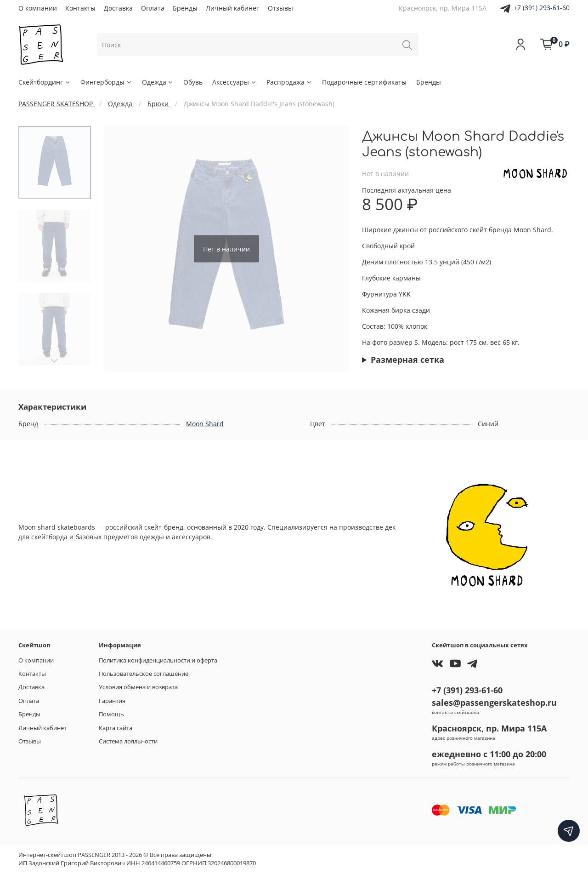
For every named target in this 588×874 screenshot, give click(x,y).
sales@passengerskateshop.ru (494, 703)
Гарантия (112, 701)
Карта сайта (116, 728)
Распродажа (289, 82)
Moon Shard (205, 424)
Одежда (158, 82)
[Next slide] (55, 361)
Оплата (153, 8)
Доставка (118, 8)
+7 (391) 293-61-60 (542, 8)
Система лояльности (128, 741)
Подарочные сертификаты (364, 82)
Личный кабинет (233, 8)
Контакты (80, 8)
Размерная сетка (407, 360)
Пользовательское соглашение (144, 674)
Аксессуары (235, 82)
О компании (38, 8)
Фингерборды (106, 82)
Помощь (111, 714)
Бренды (185, 8)
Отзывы (280, 8)
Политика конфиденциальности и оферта (158, 660)
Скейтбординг (45, 82)
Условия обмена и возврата (138, 687)
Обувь (193, 82)
